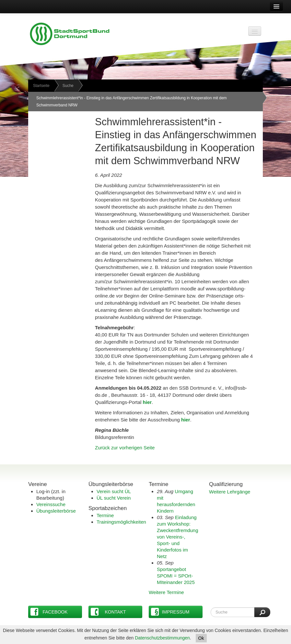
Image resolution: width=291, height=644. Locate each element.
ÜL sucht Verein (114, 498)
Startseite (41, 86)
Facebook (49, 612)
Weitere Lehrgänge (230, 492)
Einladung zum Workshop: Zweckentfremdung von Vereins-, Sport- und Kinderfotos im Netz (178, 537)
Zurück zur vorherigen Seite (125, 448)
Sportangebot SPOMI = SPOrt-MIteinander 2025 (176, 576)
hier (186, 420)
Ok (201, 638)
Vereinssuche (51, 504)
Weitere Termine (166, 592)
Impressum (170, 612)
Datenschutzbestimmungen (162, 638)
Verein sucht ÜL (114, 491)
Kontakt (108, 612)
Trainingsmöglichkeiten (121, 522)
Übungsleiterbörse (56, 511)
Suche (68, 86)
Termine (105, 515)
